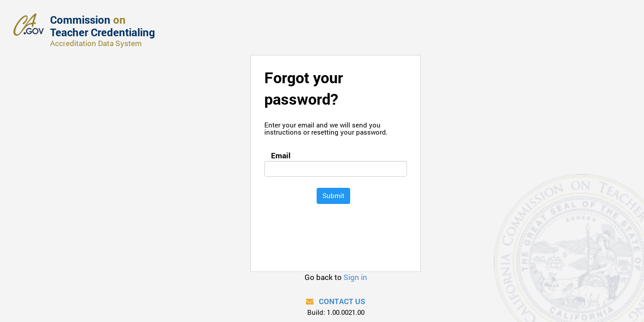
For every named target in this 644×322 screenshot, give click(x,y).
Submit (333, 195)
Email (280, 155)
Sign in (355, 277)
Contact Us (336, 301)
